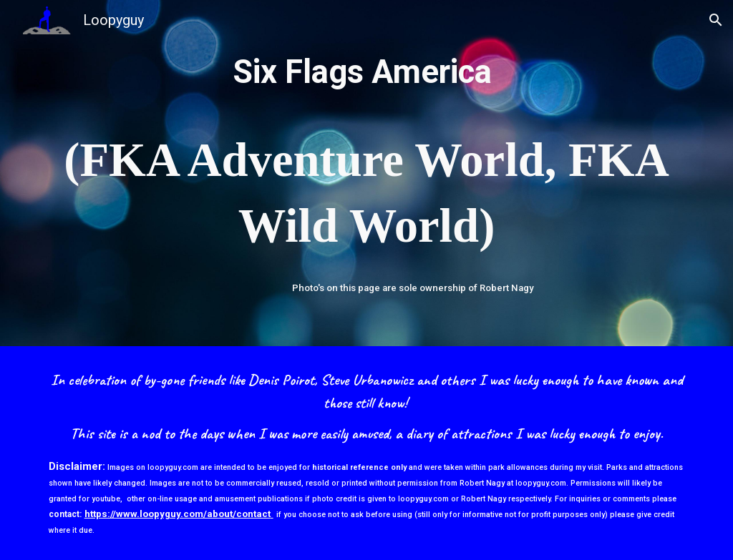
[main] (367, 154)
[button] (716, 20)
